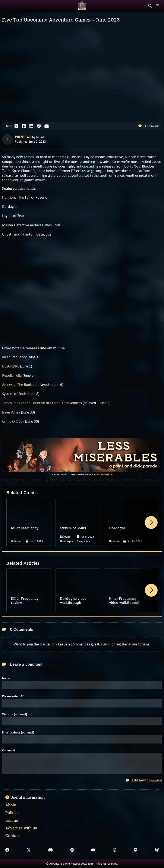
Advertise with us (21, 828)
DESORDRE (11, 366)
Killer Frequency (14, 357)
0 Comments (149, 126)
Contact (13, 836)
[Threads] (115, 850)
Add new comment (144, 780)
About (11, 805)
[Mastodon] (136, 850)
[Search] (150, 6)
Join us (12, 820)
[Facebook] (7, 850)
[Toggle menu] (158, 6)
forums (144, 644)
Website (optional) (15, 714)
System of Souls (14, 394)
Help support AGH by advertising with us (92, 475)
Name (6, 678)
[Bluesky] (157, 850)
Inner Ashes (11, 412)
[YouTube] (93, 850)
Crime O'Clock (13, 421)
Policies (12, 813)
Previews (23, 137)
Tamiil (40, 137)
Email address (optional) (18, 733)
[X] (29, 850)
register (122, 644)
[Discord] (51, 850)
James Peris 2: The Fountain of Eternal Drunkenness (42, 403)
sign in (106, 644)
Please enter (13, 696)
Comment (9, 750)
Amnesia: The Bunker (18, 385)
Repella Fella (12, 375)
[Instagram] (72, 850)
